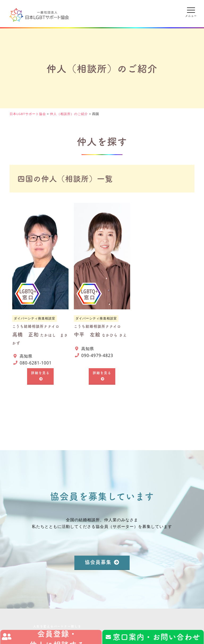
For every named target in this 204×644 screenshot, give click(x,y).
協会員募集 (98, 562)
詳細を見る (40, 373)
